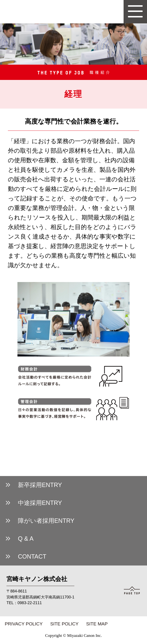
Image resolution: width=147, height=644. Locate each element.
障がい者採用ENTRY (46, 521)
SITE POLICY (64, 624)
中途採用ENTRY (40, 503)
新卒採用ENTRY (40, 485)
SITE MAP (97, 624)
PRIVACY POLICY (24, 624)
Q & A (26, 539)
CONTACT (32, 556)
